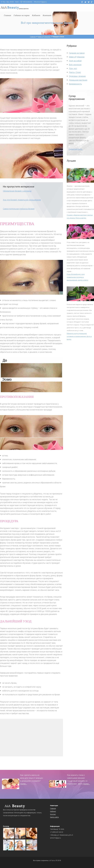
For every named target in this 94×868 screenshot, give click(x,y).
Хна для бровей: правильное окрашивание (22, 200)
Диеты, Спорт (75, 72)
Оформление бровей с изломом (17, 191)
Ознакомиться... (76, 149)
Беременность (75, 84)
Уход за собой (75, 61)
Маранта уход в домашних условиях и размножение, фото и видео (79, 336)
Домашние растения (78, 80)
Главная (53, 808)
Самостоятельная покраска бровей (19, 209)
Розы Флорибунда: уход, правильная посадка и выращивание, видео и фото (77, 277)
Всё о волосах (75, 65)
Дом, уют (73, 69)
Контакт (53, 814)
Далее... (23, 784)
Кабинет (53, 811)
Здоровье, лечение (77, 76)
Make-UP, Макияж (77, 57)
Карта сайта (54, 817)
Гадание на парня (77, 53)
